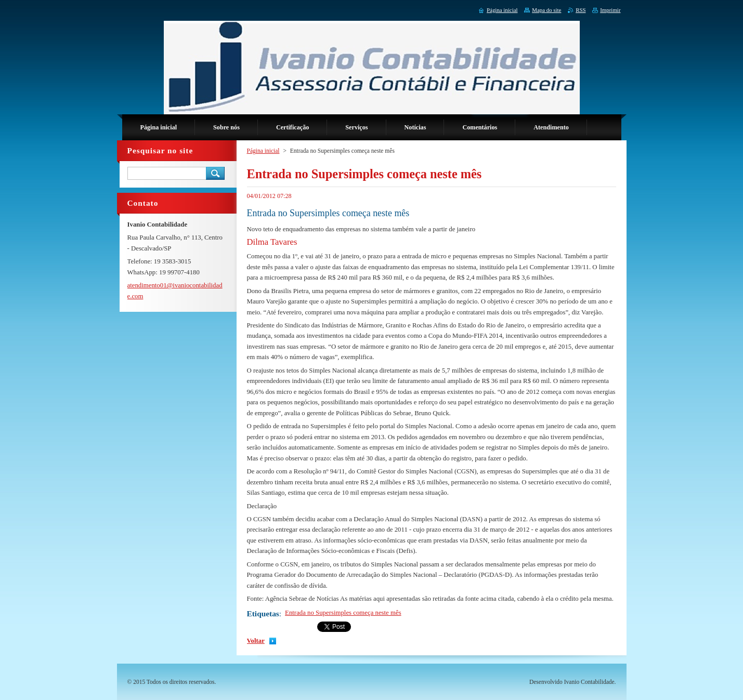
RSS (581, 10)
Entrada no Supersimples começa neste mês (343, 613)
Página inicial (263, 151)
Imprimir (610, 10)
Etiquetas (263, 613)
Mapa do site (546, 10)
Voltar (256, 641)
